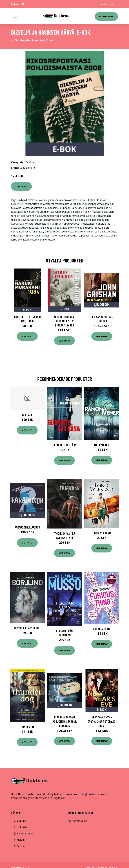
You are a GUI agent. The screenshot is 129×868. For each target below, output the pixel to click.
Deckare (31, 162)
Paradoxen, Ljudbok (27, 527)
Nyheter (22, 840)
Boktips (21, 821)
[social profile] (23, 4)
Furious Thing (102, 629)
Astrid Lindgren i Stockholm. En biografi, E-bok (65, 321)
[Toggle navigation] (15, 16)
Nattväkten (102, 445)
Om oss (21, 846)
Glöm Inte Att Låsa (64, 445)
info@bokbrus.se (108, 4)
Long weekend (102, 533)
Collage (27, 415)
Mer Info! (21, 186)
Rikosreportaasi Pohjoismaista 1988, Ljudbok (65, 721)
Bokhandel (106, 16)
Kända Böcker (25, 834)
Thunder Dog (27, 727)
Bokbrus (22, 827)
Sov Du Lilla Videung (27, 628)
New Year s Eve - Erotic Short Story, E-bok (102, 721)
